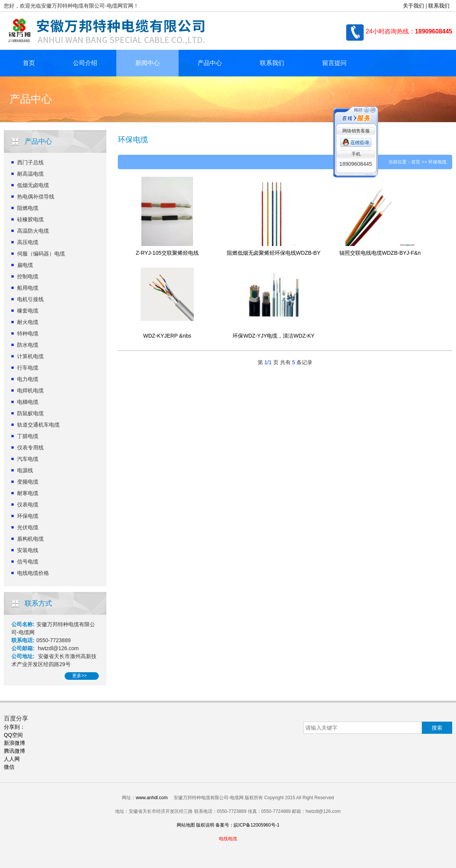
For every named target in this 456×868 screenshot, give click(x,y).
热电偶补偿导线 (36, 197)
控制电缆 (28, 276)
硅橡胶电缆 (30, 219)
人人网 (12, 759)
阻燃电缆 (28, 208)
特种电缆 (28, 333)
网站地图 (186, 825)
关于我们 (413, 6)
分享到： (14, 727)
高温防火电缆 (33, 231)
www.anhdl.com (152, 798)
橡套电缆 (28, 311)
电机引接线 (30, 299)
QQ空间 (13, 735)
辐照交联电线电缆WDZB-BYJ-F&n (380, 253)
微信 (9, 767)
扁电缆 (25, 265)
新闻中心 (147, 63)
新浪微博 (14, 743)
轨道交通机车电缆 (38, 425)
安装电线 (28, 550)
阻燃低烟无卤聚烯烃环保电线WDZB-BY (274, 253)
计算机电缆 (30, 356)
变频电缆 (28, 482)
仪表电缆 (28, 505)
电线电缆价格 (33, 573)
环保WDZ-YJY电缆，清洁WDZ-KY (273, 336)
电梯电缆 (28, 402)
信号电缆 (28, 562)
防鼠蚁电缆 (30, 413)
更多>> (79, 676)
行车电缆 (28, 368)
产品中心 (210, 63)
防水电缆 (28, 345)
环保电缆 (28, 516)
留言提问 (334, 63)
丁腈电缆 (28, 436)
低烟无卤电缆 (33, 185)
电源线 (25, 470)
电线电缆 (228, 839)
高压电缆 (28, 242)
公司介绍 (85, 63)
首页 (29, 63)
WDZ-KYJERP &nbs (167, 336)
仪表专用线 (30, 447)
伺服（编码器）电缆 (41, 254)
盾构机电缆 (30, 539)
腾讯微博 (14, 751)
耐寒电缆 (28, 493)
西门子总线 (30, 162)
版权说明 (205, 825)
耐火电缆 (28, 322)
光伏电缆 (28, 527)
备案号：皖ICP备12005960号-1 (247, 825)
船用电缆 (28, 288)
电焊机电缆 (30, 390)
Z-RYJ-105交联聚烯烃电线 (167, 253)
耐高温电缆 (30, 174)
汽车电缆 (28, 459)
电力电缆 (28, 379)
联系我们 (439, 6)
